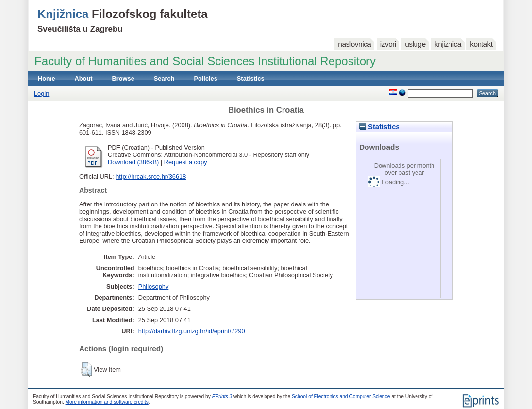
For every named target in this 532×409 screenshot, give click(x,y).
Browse (123, 78)
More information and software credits (107, 402)
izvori (388, 44)
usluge (415, 44)
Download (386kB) (133, 162)
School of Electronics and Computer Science (341, 397)
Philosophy (154, 286)
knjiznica (448, 44)
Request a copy (186, 162)
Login (42, 94)
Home (47, 78)
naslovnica (354, 44)
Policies (205, 78)
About (84, 78)
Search (164, 78)
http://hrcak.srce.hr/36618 (151, 177)
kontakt (481, 44)
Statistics (251, 78)
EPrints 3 (222, 397)
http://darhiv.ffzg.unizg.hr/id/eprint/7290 (192, 331)
